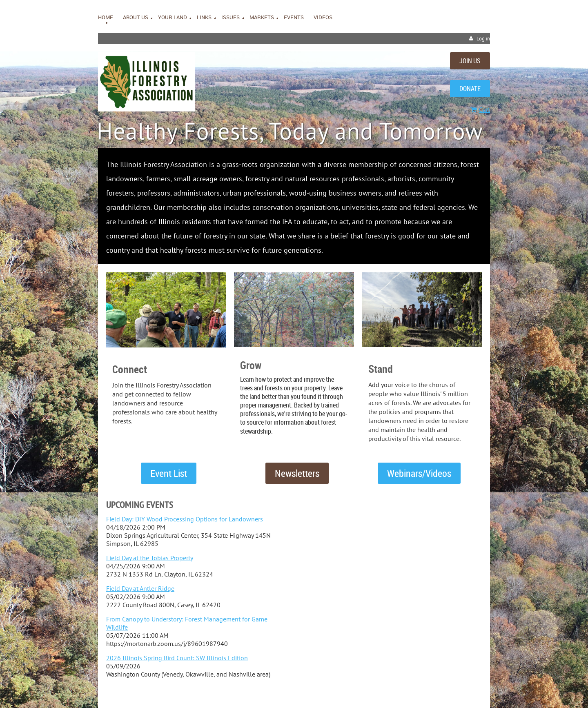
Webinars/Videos (419, 473)
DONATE (470, 89)
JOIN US (470, 61)
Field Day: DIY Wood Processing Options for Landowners (185, 519)
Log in (483, 39)
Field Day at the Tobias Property (150, 558)
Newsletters (297, 473)
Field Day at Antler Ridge (140, 588)
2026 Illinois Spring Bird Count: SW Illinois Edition (177, 658)
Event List (169, 473)
